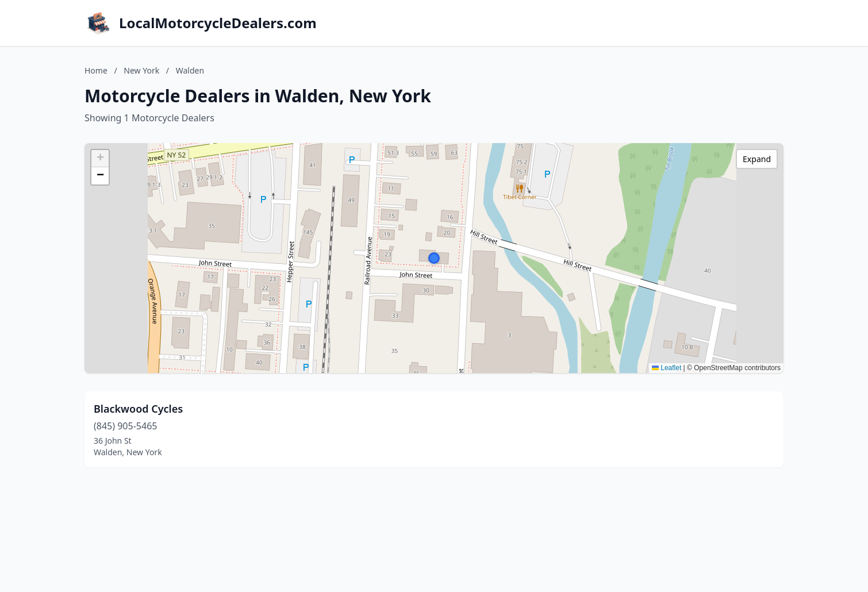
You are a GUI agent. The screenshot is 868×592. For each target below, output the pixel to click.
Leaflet (667, 368)
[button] (434, 258)
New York (141, 70)
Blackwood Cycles (138, 409)
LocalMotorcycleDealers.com (218, 23)
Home (96, 70)
